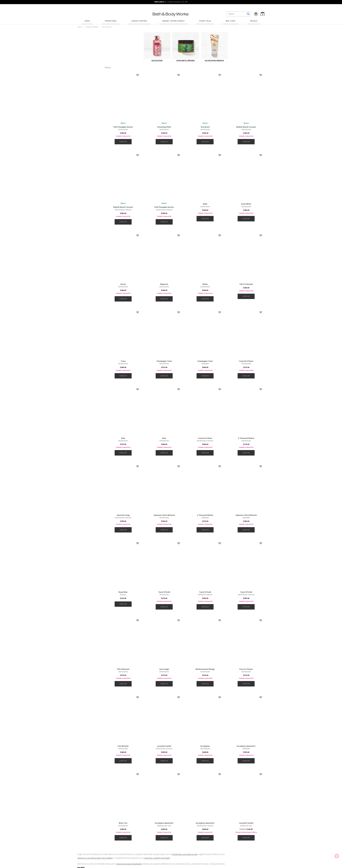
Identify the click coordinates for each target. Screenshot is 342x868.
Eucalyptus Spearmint (246, 746)
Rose (123, 438)
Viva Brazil (205, 127)
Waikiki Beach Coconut (246, 127)
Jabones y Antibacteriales (173, 21)
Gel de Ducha (107, 27)
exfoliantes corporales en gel (185, 854)
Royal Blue (123, 592)
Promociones (111, 21)
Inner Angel (164, 669)
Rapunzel (164, 284)
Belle (205, 204)
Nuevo (87, 21)
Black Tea (123, 823)
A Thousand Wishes (246, 438)
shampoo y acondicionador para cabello (95, 858)
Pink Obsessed (123, 669)
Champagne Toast (164, 361)
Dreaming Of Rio (164, 127)
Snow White (246, 204)
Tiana (123, 361)
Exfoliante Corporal (186, 61)
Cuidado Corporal (139, 21)
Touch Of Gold (164, 592)
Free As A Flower (246, 669)
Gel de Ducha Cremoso (214, 61)
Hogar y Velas (205, 21)
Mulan (205, 284)
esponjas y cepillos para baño (157, 858)
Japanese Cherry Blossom (164, 515)
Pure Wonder (123, 746)
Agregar (123, 142)
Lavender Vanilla (164, 746)
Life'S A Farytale (246, 284)
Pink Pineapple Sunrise (123, 127)
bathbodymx (79, 27)
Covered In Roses (246, 361)
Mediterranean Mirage (205, 669)
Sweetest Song (123, 515)
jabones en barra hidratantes (129, 864)
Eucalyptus (205, 746)
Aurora (123, 284)
